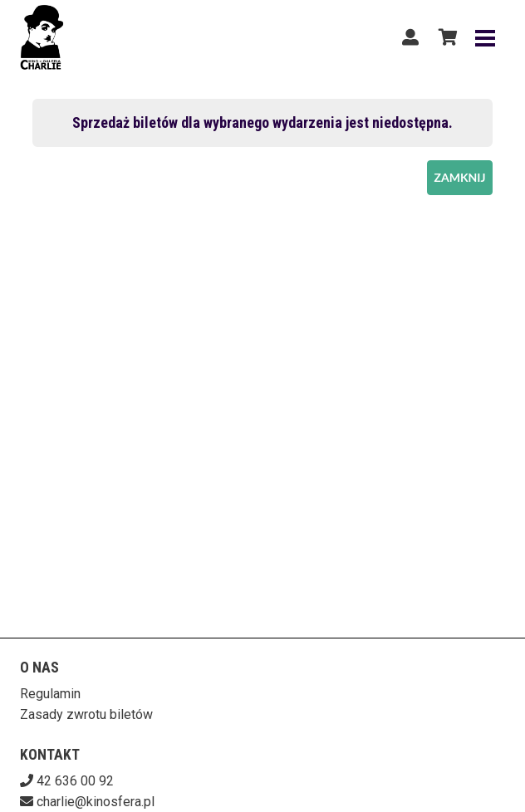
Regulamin (50, 694)
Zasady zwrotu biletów (86, 714)
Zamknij (460, 177)
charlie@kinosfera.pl (96, 802)
